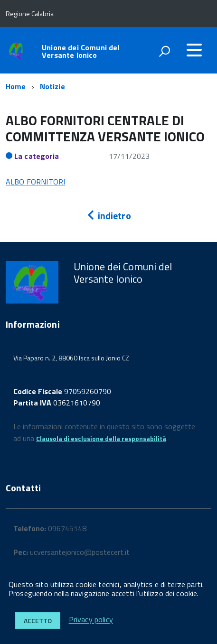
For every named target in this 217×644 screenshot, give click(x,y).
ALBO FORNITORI (35, 182)
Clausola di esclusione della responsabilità (101, 438)
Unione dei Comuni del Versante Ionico (80, 51)
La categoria (37, 156)
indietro (108, 216)
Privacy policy (91, 620)
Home (16, 86)
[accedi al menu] (194, 50)
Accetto (38, 621)
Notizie (52, 86)
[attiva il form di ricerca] (164, 51)
